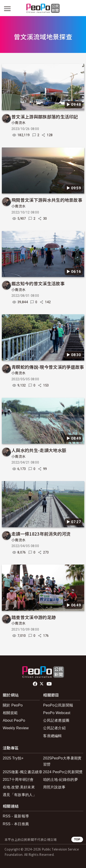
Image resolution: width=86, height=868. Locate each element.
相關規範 (10, 713)
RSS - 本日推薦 (16, 824)
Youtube (50, 684)
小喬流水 (18, 123)
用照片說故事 (54, 787)
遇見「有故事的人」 (20, 795)
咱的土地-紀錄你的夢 (61, 780)
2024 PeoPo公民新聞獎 (63, 772)
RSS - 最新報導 (16, 816)
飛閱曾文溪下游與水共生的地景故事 (47, 200)
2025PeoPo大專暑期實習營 (62, 761)
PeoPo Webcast (57, 713)
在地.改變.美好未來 (19, 787)
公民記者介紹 (54, 728)
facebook (35, 684)
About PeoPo (14, 720)
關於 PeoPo (13, 705)
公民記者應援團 (56, 720)
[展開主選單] (7, 9)
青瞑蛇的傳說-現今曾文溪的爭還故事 (48, 367)
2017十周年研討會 (18, 780)
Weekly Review (16, 728)
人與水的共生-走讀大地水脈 (39, 450)
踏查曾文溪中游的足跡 (34, 617)
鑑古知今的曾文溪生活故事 (38, 283)
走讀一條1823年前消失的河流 (41, 534)
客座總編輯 (53, 736)
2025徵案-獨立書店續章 (23, 772)
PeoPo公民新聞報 (58, 705)
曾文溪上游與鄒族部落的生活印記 (45, 117)
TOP (77, 839)
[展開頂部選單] (79, 9)
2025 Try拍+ (13, 758)
